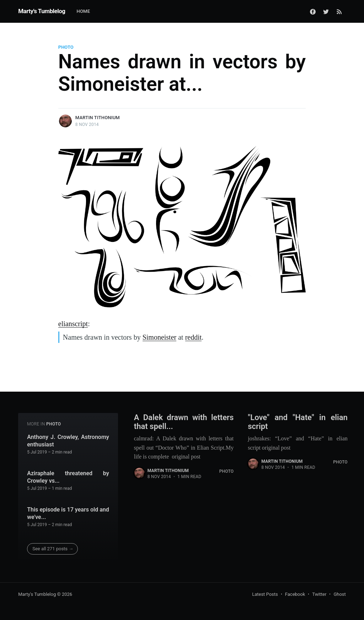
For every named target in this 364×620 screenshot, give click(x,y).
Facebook (295, 594)
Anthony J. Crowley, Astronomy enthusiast (68, 441)
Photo (66, 47)
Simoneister (160, 337)
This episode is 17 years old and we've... (68, 513)
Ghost (339, 594)
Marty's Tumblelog (42, 11)
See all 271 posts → (53, 549)
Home (83, 11)
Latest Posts (265, 594)
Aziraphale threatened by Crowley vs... (68, 477)
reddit (194, 337)
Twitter (319, 594)
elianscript (73, 324)
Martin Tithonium (98, 118)
